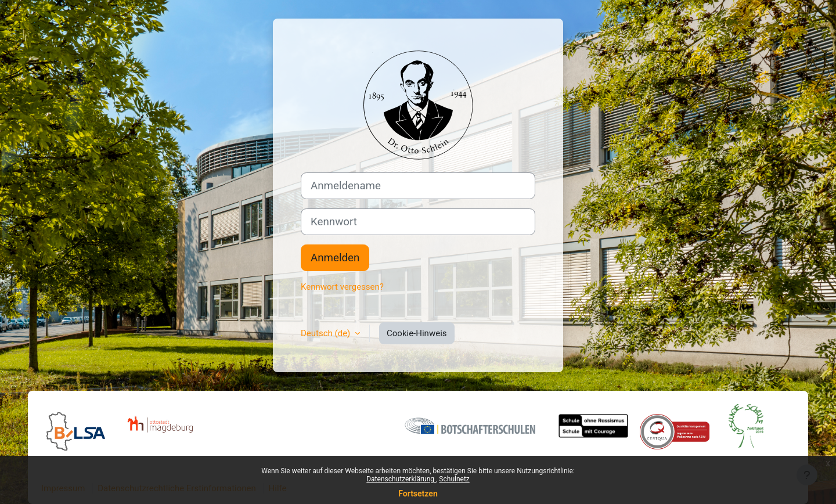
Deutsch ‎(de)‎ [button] (327, 333)
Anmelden (335, 258)
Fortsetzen (418, 494)
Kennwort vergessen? (342, 287)
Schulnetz (454, 479)
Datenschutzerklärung (401, 479)
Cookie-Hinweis (417, 333)
